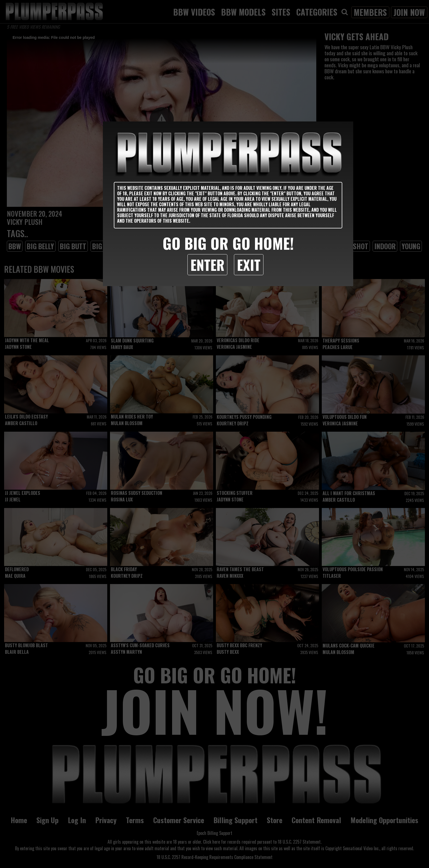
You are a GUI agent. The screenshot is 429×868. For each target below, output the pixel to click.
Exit (249, 265)
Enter (207, 265)
